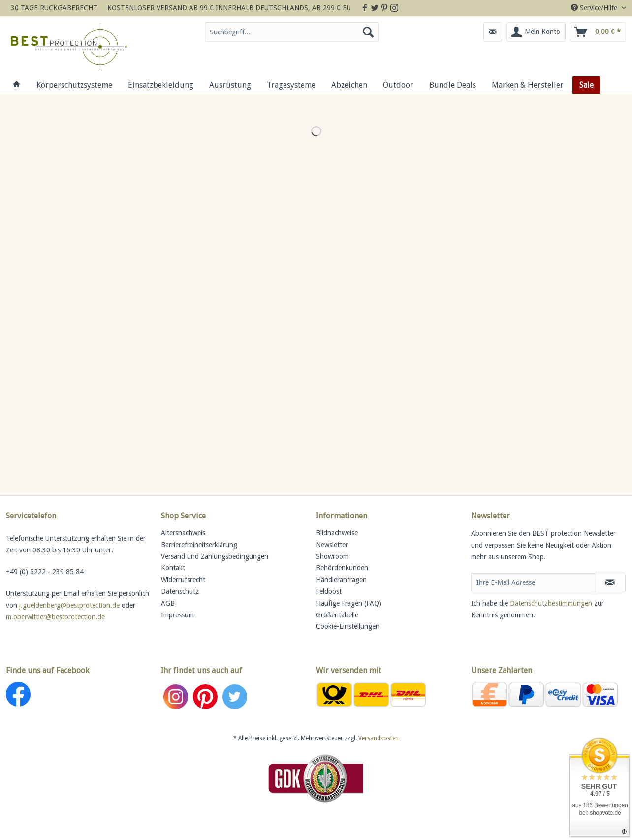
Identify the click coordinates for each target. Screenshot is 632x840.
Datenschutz (180, 591)
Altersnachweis (183, 533)
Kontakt (173, 568)
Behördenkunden (342, 568)
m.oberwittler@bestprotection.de (55, 617)
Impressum (177, 615)
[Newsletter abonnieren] (610, 582)
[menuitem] (292, 36)
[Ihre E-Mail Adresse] (533, 582)
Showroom (332, 556)
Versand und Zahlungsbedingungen (215, 556)
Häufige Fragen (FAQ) (349, 603)
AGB (168, 603)
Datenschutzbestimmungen (551, 603)
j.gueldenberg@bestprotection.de (69, 605)
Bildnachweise (337, 533)
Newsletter (332, 545)
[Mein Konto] (536, 32)
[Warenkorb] (598, 32)
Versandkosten (379, 738)
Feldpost (329, 591)
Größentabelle (337, 615)
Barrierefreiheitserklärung (199, 545)
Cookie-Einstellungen (348, 626)
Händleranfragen (341, 580)
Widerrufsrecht (183, 580)
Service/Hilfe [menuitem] (595, 8)
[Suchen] (368, 32)
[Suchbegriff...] (292, 32)
